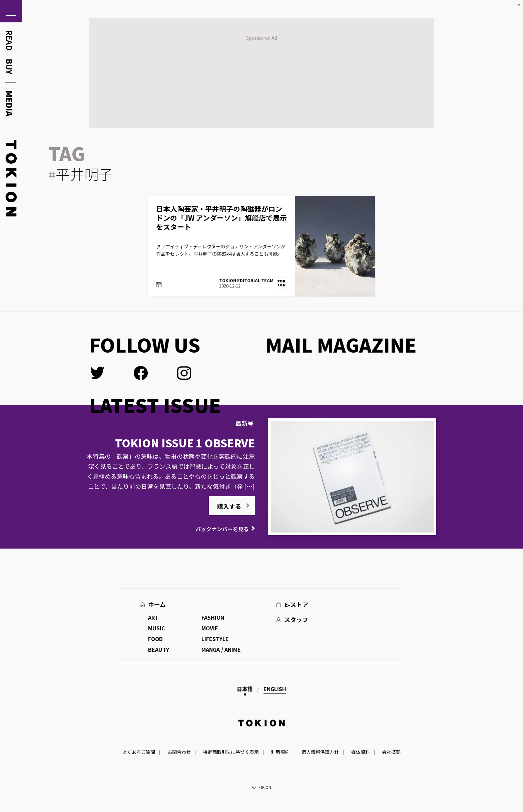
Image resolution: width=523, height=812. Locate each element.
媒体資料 (361, 752)
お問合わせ (179, 752)
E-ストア (296, 604)
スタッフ (296, 619)
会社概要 (391, 752)
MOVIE (210, 628)
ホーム (157, 604)
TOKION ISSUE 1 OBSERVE (185, 443)
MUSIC (157, 628)
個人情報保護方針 (320, 752)
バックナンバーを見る (222, 529)
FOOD (155, 639)
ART (153, 617)
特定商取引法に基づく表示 (231, 752)
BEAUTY (159, 649)
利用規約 (280, 752)
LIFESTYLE (215, 639)
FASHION (213, 617)
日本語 (245, 689)
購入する (229, 506)
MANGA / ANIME (221, 649)
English (275, 689)
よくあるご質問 (139, 752)
